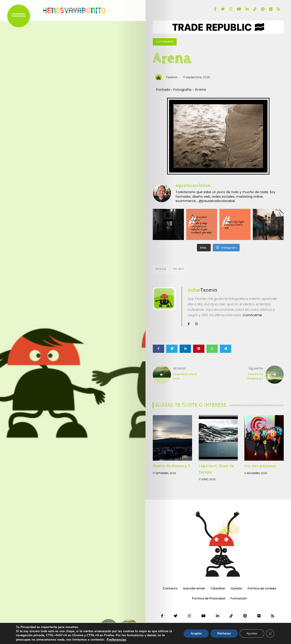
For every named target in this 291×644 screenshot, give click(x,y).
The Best (179, 269)
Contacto (170, 588)
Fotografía (165, 42)
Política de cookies (262, 588)
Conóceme (252, 315)
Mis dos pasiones (260, 466)
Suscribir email (194, 588)
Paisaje (161, 269)
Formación (239, 598)
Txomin (172, 77)
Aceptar (196, 633)
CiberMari (218, 588)
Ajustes (252, 633)
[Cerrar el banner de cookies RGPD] (270, 634)
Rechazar (224, 633)
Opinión (236, 588)
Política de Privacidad (209, 598)
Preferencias (116, 639)
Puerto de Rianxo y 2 (171, 466)
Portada (163, 90)
